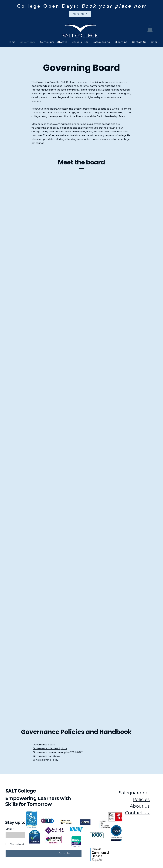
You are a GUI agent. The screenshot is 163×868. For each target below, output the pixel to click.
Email (10, 829)
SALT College (21, 791)
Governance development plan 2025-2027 (58, 752)
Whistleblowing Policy (46, 760)
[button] (150, 29)
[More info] (80, 14)
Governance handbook (47, 756)
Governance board (44, 744)
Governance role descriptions (50, 748)
